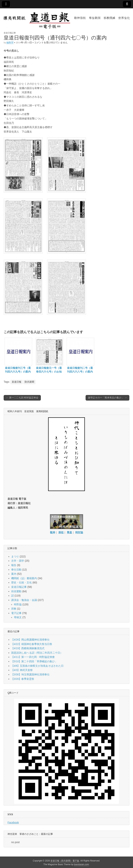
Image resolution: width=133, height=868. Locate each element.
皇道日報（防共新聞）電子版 (65, 861)
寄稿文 (18, 617)
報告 (14, 565)
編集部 (10, 42)
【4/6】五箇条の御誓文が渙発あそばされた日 (37, 666)
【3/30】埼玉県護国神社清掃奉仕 (30, 674)
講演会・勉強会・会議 (24, 600)
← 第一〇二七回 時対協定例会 (22, 398)
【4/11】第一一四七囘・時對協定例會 (33, 657)
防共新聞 (29, 382)
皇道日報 (17, 382)
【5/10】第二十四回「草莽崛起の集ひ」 (34, 661)
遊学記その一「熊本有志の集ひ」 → (107, 398)
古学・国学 (18, 561)
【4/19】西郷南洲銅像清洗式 (28, 648)
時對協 (18, 604)
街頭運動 (16, 591)
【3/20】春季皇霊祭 (23, 679)
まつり (15, 556)
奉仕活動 (16, 570)
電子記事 (16, 613)
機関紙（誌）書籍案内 (24, 578)
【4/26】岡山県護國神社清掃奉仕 (30, 640)
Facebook (13, 822)
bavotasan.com (82, 864)
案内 (14, 574)
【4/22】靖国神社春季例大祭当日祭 (32, 644)
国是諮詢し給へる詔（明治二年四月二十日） (37, 653)
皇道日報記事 (10, 33)
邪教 (14, 609)
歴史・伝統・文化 (21, 582)
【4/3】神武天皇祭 (22, 670)
